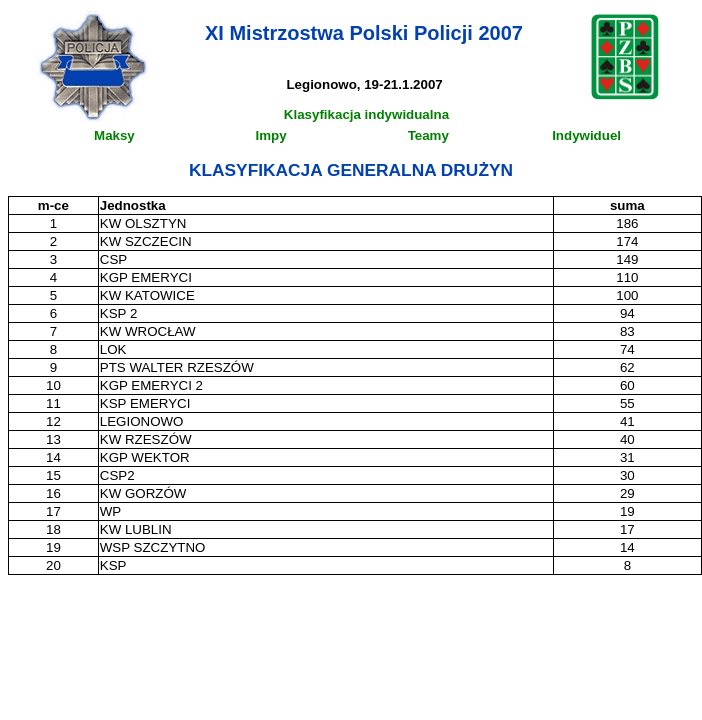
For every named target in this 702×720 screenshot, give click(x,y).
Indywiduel (586, 135)
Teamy (428, 135)
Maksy (114, 135)
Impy (271, 135)
